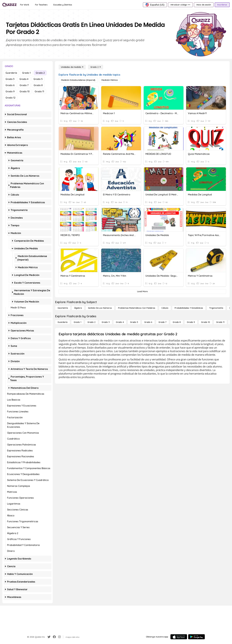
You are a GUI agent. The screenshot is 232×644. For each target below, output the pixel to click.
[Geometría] (63, 308)
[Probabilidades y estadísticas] (189, 308)
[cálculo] (165, 308)
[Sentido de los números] (100, 308)
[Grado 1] (77, 322)
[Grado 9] (191, 322)
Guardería (11, 73)
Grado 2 (40, 73)
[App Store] (179, 637)
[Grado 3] (106, 322)
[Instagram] (59, 637)
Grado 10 (25, 91)
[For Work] (25, 5)
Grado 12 (10, 98)
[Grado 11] (220, 322)
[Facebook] (54, 637)
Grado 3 (10, 79)
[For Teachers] (41, 5)
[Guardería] (63, 322)
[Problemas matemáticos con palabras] (137, 308)
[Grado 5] (134, 322)
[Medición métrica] (110, 80)
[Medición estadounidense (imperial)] (78, 80)
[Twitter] (49, 637)
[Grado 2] (96, 67)
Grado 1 (26, 73)
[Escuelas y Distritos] (63, 5)
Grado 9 (10, 91)
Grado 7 (24, 85)
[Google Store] (196, 637)
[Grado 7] (162, 322)
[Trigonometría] (216, 308)
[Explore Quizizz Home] (9, 5)
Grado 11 (39, 91)
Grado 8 (38, 85)
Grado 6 (10, 85)
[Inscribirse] (222, 5)
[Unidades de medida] (72, 67)
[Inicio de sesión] (204, 5)
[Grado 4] (120, 322)
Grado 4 (24, 79)
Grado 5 (38, 79)
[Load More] (142, 291)
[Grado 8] (177, 322)
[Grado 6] (148, 322)
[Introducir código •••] (180, 5)
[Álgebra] (78, 308)
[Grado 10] (206, 322)
